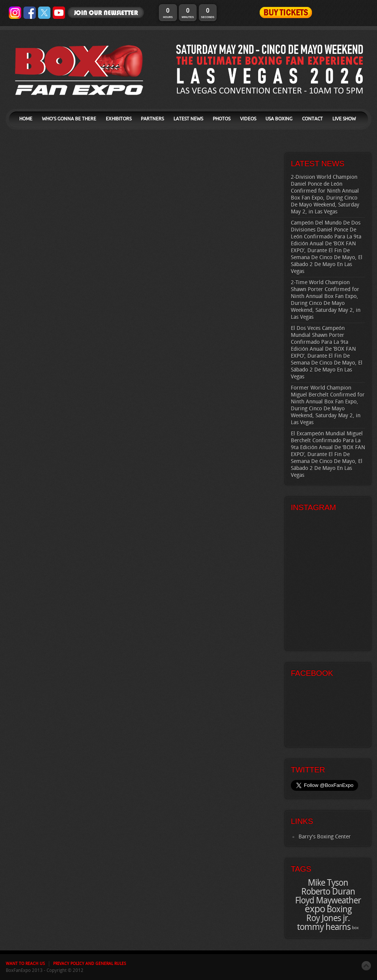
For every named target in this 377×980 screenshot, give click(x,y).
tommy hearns (324, 927)
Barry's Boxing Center (325, 837)
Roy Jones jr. (328, 918)
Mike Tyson (328, 883)
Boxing (339, 910)
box (355, 928)
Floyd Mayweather (328, 901)
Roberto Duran (328, 892)
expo (315, 909)
